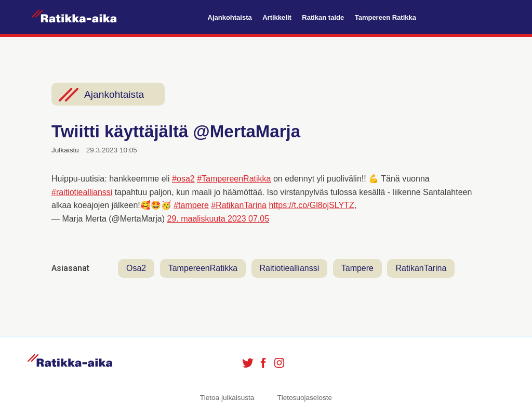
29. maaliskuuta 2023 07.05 (218, 219)
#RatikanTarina (239, 205)
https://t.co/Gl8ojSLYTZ (311, 205)
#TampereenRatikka (234, 179)
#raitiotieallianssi (82, 192)
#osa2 (183, 179)
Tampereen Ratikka (385, 17)
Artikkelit (277, 17)
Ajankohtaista (230, 17)
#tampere (191, 205)
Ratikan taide (323, 17)
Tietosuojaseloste (305, 398)
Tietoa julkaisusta (227, 398)
